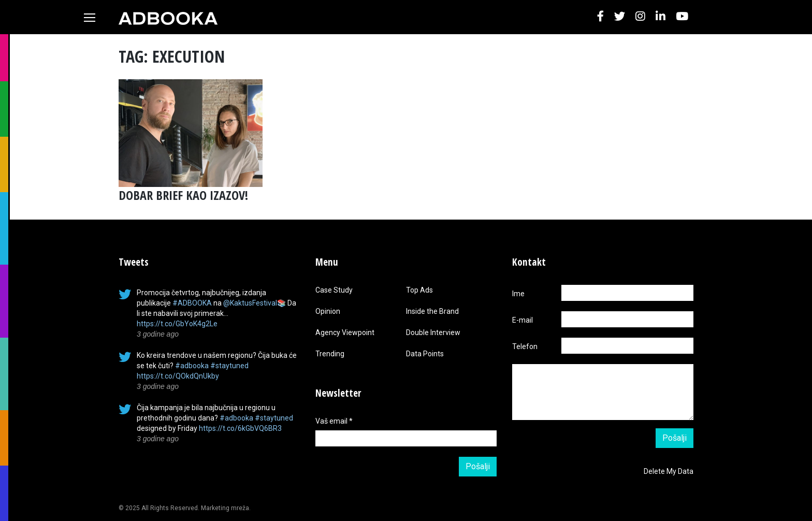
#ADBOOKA (192, 303)
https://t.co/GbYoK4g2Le (177, 324)
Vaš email (334, 421)
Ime (518, 294)
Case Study (334, 290)
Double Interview (433, 332)
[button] (600, 17)
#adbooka (192, 366)
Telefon (525, 346)
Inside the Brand (432, 311)
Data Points (425, 354)
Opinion (328, 311)
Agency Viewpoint (345, 332)
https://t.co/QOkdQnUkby (178, 376)
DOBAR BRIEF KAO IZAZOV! (183, 195)
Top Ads (419, 290)
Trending (330, 354)
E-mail (523, 320)
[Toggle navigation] (90, 18)
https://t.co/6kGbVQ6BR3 (240, 428)
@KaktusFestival (250, 303)
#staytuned (229, 366)
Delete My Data (669, 471)
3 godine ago (158, 334)
